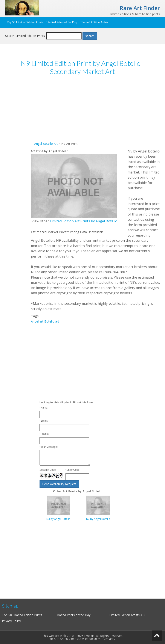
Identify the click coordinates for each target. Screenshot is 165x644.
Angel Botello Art (46, 144)
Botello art (52, 321)
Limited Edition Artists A (126, 615)
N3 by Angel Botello (58, 519)
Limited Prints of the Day (62, 22)
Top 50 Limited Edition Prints (25, 22)
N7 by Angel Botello (98, 519)
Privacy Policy (11, 621)
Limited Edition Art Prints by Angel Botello (84, 221)
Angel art (37, 321)
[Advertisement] (95, 111)
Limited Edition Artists (94, 22)
